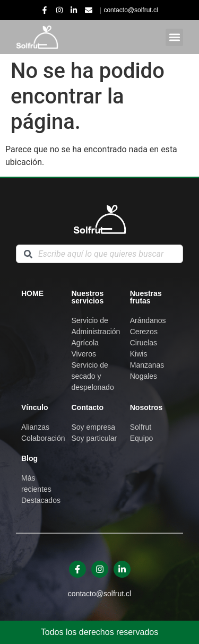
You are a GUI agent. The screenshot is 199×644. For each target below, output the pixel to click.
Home (32, 293)
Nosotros (146, 407)
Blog (29, 458)
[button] (174, 37)
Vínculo (35, 407)
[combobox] (99, 254)
